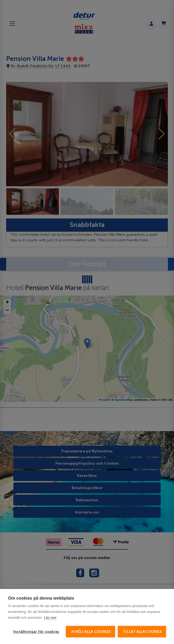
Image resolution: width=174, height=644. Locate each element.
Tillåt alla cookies (142, 632)
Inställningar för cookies (36, 632)
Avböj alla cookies (91, 632)
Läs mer (50, 618)
